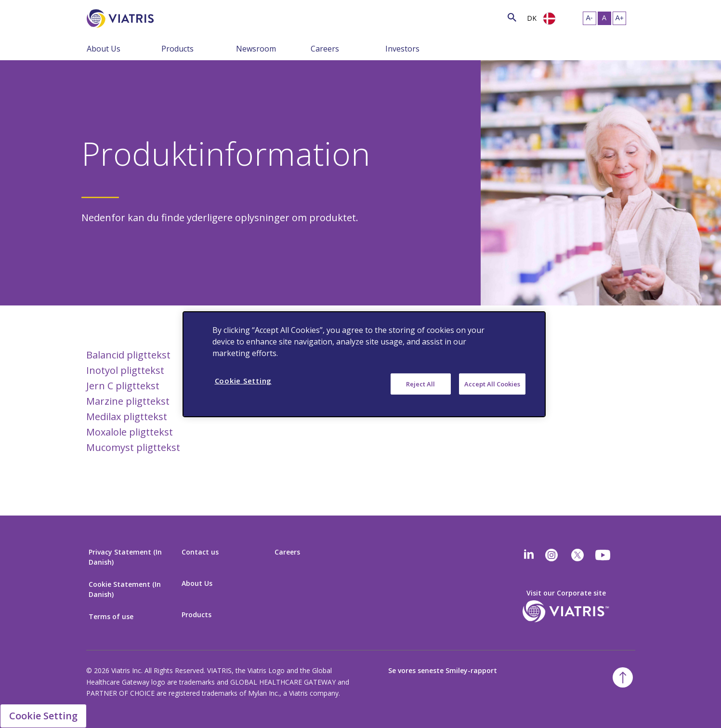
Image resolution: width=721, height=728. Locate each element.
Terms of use (111, 616)
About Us (104, 49)
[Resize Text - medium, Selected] (604, 18)
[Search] (171, 17)
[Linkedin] (529, 555)
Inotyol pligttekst (125, 370)
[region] (364, 364)
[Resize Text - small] (590, 18)
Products (177, 49)
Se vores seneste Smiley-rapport (443, 670)
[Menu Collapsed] (154, 48)
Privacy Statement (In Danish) (125, 557)
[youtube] (603, 555)
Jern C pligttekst (123, 386)
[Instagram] (551, 555)
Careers (325, 49)
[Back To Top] (623, 677)
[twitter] (577, 555)
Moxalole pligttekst (130, 432)
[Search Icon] (512, 17)
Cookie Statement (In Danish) (125, 589)
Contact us (200, 552)
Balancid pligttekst (128, 355)
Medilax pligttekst (127, 417)
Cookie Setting (43, 716)
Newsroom (256, 49)
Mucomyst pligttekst (133, 447)
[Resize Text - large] (619, 18)
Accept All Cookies (492, 384)
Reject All (420, 384)
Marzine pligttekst (128, 401)
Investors (402, 49)
